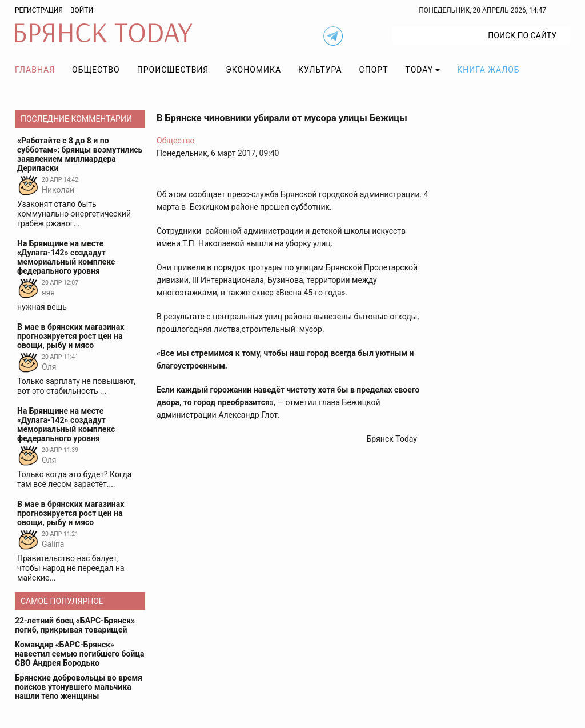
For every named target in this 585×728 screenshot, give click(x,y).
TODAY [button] (420, 70)
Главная (35, 70)
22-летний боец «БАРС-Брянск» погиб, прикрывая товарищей (75, 625)
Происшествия (173, 70)
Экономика (253, 70)
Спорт (374, 70)
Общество (96, 70)
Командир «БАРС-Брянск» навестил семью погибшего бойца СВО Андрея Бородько (79, 654)
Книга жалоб (488, 70)
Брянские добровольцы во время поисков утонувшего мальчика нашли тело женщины (79, 687)
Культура (320, 70)
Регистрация (39, 10)
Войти (82, 10)
